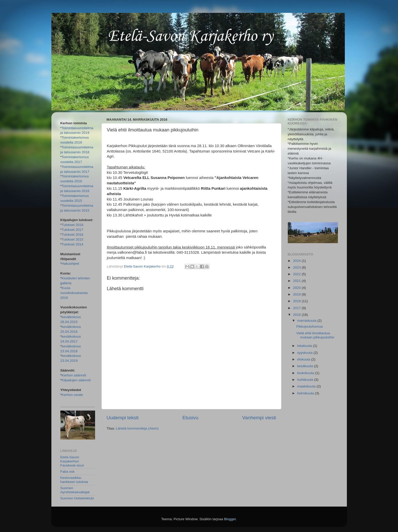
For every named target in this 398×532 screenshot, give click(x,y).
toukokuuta (306, 373)
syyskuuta (306, 353)
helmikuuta (306, 393)
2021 (297, 281)
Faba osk (68, 472)
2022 (297, 274)
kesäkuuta (306, 366)
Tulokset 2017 (72, 230)
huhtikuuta (306, 380)
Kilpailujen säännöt (76, 380)
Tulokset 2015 (72, 239)
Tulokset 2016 (72, 235)
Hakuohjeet (70, 264)
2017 (297, 308)
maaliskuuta (307, 386)
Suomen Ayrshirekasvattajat (75, 490)
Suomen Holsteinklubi (77, 498)
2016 (297, 315)
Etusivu (190, 418)
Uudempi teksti (123, 418)
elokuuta (304, 359)
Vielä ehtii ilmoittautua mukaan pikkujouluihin (315, 335)
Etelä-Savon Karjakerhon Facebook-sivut (72, 461)
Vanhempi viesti (259, 418)
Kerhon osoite (72, 395)
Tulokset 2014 (72, 244)
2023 (297, 267)
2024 (297, 261)
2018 (297, 301)
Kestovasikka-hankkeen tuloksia (74, 480)
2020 (297, 288)
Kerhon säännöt (74, 375)
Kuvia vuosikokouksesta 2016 (74, 293)
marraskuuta (307, 321)
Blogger (230, 519)
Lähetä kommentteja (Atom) (137, 428)
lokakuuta (305, 346)
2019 (297, 294)
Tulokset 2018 (72, 225)
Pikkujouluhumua (309, 326)
